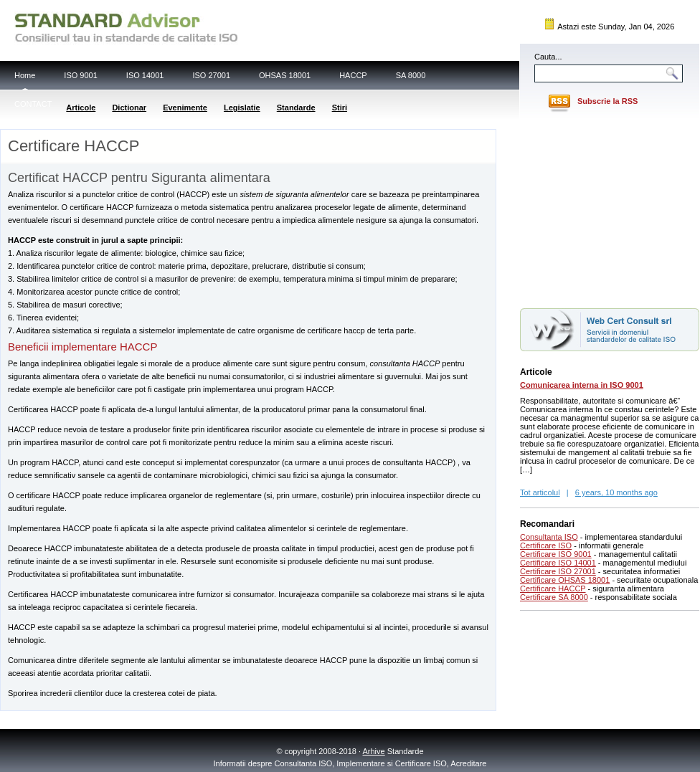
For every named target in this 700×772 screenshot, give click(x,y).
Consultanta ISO (549, 537)
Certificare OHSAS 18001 (565, 580)
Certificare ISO (546, 545)
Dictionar (129, 108)
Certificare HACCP (553, 588)
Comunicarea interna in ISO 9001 (582, 385)
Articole (81, 108)
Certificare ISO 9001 (556, 554)
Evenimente (185, 108)
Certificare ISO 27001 (558, 571)
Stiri (340, 108)
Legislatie (242, 108)
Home (25, 75)
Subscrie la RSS (607, 101)
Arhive (374, 751)
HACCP (353, 75)
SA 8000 (411, 75)
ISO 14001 (145, 75)
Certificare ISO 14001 (558, 563)
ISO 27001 (211, 75)
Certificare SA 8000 (554, 597)
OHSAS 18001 (285, 75)
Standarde (296, 108)
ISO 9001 (80, 75)
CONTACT (33, 104)
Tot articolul (540, 492)
